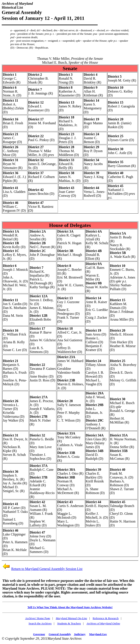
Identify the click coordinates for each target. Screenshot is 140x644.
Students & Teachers (69, 623)
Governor (39, 634)
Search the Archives (40, 623)
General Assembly (60, 634)
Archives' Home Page (38, 618)
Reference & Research (106, 618)
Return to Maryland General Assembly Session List (47, 569)
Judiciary (80, 634)
